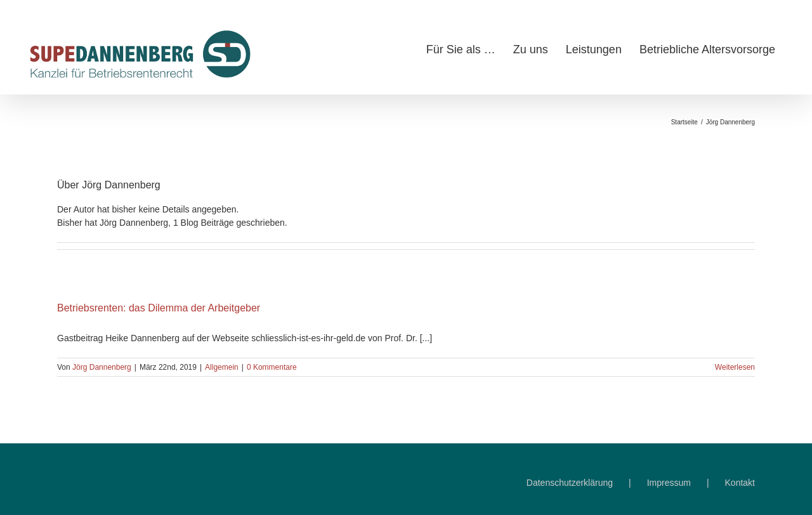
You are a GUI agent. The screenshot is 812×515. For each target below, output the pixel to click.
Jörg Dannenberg (102, 367)
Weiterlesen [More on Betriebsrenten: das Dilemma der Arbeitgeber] (735, 367)
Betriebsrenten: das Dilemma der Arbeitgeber (159, 308)
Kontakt (740, 483)
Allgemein (222, 367)
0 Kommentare (272, 367)
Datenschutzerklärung (570, 483)
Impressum (669, 483)
